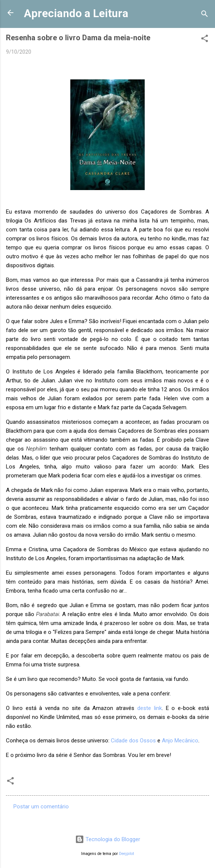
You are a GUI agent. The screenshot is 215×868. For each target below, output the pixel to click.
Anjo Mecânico (180, 741)
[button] (205, 40)
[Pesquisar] (205, 15)
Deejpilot (126, 854)
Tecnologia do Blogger (108, 839)
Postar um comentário (41, 807)
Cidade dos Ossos (133, 741)
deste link (150, 708)
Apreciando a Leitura (76, 13)
